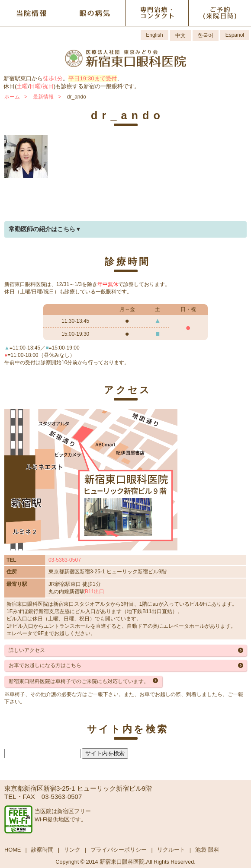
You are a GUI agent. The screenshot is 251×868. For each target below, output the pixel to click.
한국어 (206, 35)
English (154, 35)
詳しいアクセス (27, 650)
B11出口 (95, 591)
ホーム (12, 97)
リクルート (171, 850)
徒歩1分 (53, 78)
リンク (72, 850)
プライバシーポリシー (119, 850)
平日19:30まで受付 (92, 78)
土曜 (22, 86)
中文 (180, 35)
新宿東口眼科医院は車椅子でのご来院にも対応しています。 (79, 681)
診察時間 (42, 850)
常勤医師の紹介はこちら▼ (45, 229)
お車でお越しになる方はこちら (45, 665)
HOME (13, 850)
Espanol (235, 35)
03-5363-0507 (65, 560)
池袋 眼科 (207, 850)
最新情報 (43, 97)
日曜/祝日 (42, 86)
